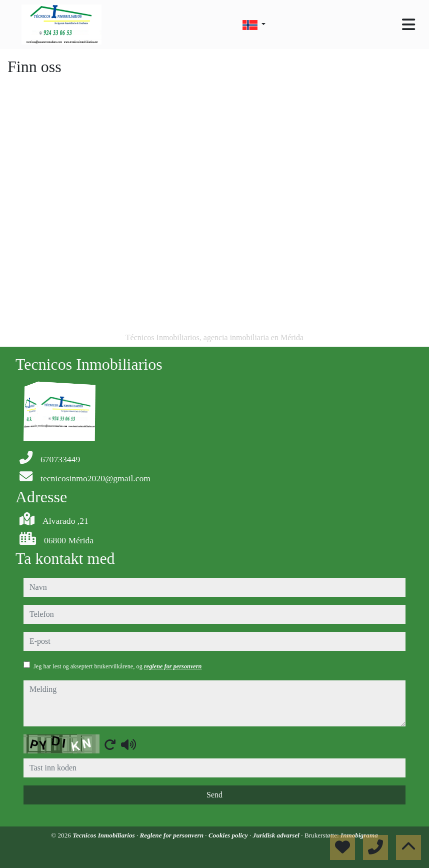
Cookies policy (229, 835)
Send (214, 795)
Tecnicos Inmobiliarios (104, 835)
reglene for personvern (173, 666)
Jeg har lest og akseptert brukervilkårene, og (117, 666)
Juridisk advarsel (277, 835)
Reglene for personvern (173, 835)
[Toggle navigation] (408, 25)
